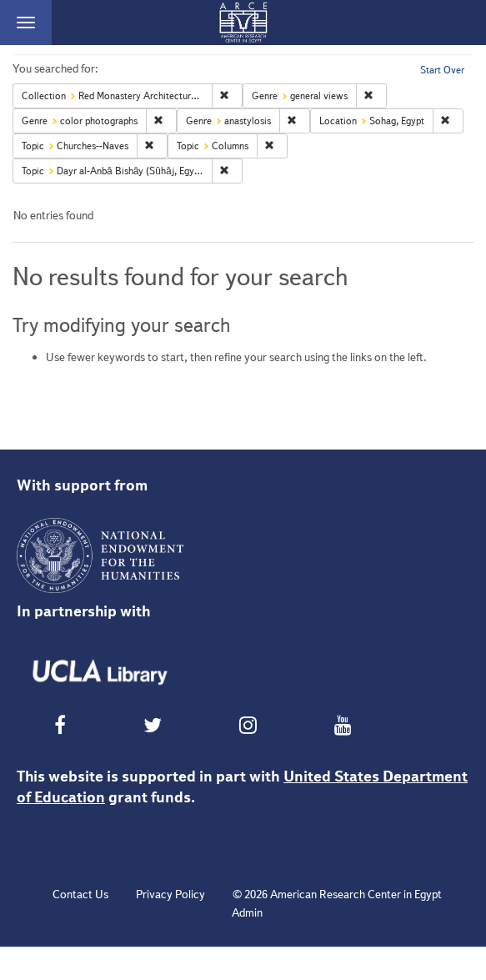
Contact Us (80, 894)
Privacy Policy (170, 894)
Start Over (442, 70)
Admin (247, 912)
